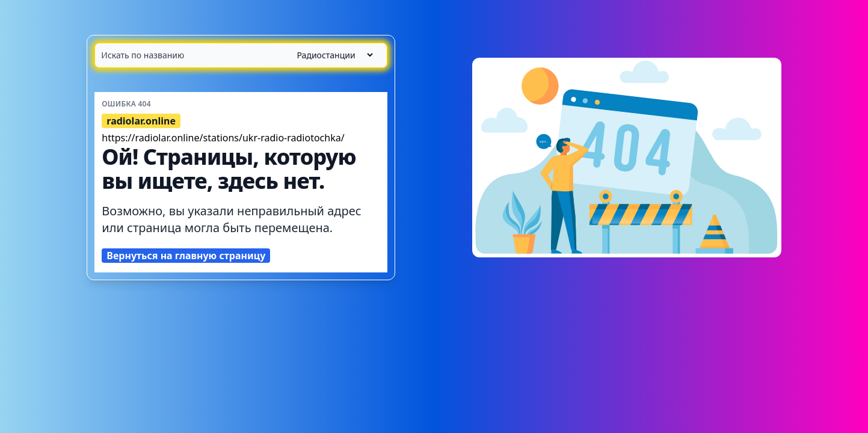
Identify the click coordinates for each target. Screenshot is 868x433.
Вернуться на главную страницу (186, 256)
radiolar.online (141, 121)
